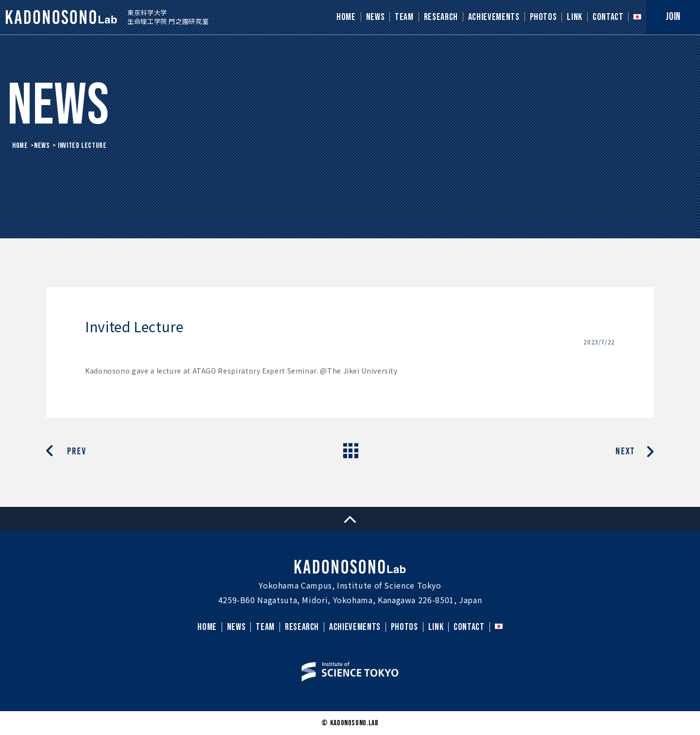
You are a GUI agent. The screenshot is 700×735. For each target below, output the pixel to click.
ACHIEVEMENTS (494, 17)
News (42, 146)
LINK (575, 17)
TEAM (404, 17)
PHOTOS (543, 17)
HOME (346, 17)
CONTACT (608, 17)
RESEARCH (441, 17)
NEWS (376, 17)
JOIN (673, 17)
